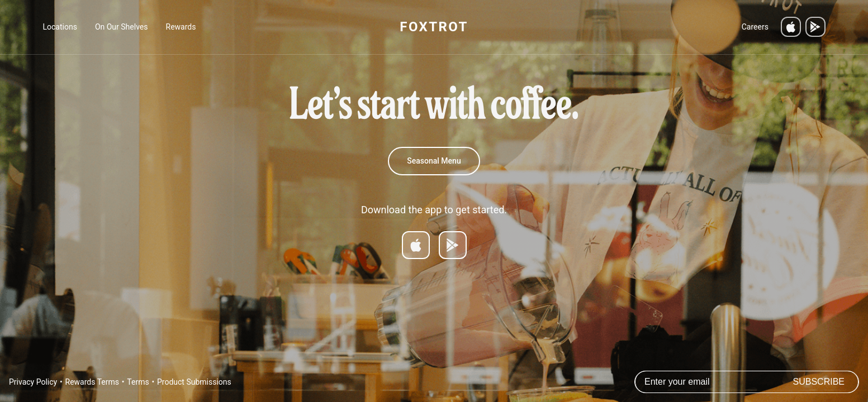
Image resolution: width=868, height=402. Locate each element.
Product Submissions (194, 382)
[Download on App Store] (416, 245)
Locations (60, 27)
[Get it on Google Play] (815, 27)
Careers (755, 27)
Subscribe (819, 382)
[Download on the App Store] (791, 27)
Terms (138, 382)
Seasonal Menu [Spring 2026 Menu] (434, 161)
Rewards (181, 27)
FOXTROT (434, 27)
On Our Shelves (122, 27)
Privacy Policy (33, 382)
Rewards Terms (92, 382)
